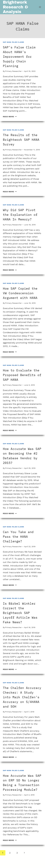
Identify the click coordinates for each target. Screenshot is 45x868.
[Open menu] (40, 7)
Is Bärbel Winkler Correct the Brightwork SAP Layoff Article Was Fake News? (20, 613)
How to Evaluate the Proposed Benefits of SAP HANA (22, 375)
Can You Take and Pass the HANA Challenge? (18, 536)
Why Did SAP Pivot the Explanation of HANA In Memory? (20, 215)
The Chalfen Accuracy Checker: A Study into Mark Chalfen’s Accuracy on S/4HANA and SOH (22, 697)
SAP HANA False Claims (13, 42)
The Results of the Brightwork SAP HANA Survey (21, 140)
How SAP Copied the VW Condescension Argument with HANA (20, 293)
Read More (10, 117)
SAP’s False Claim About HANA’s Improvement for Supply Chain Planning (19, 57)
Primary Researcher (13, 71)
